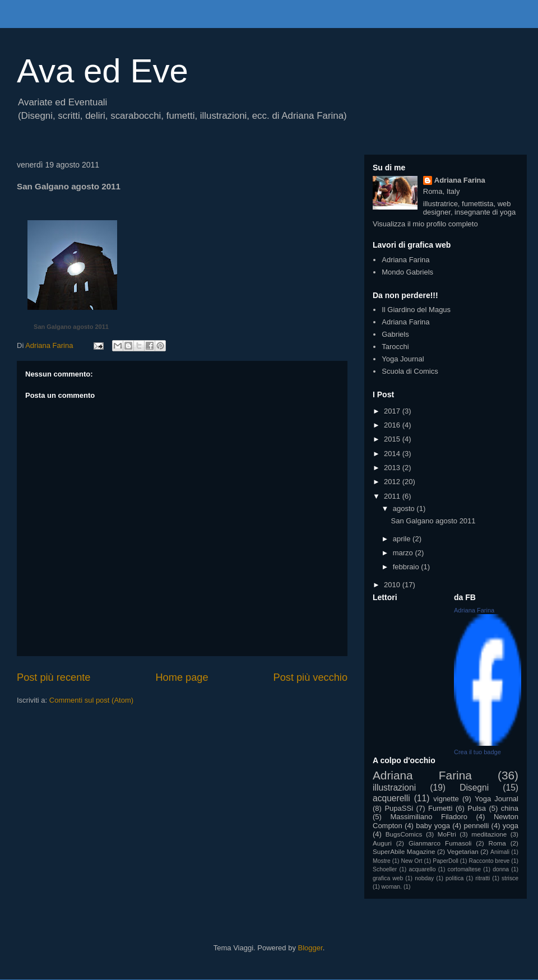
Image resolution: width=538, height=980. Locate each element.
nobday (424, 878)
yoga (511, 826)
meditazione (489, 834)
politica (454, 878)
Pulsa (477, 808)
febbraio (407, 567)
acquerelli (391, 798)
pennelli (476, 826)
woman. (392, 887)
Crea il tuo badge (477, 752)
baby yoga (433, 826)
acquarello (422, 869)
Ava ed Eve (103, 71)
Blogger (310, 948)
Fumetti (440, 808)
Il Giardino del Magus (416, 310)
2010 (393, 585)
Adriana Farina (460, 180)
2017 (393, 411)
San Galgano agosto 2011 (71, 327)
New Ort (411, 861)
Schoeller (385, 869)
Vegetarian (463, 851)
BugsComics (404, 834)
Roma (497, 843)
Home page (182, 677)
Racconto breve (490, 861)
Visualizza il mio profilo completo (425, 224)
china (510, 808)
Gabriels (395, 334)
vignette (446, 799)
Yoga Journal (403, 359)
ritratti (483, 878)
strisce (510, 878)
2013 (393, 468)
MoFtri (447, 834)
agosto (405, 508)
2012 (393, 482)
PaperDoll (446, 861)
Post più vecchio (310, 677)
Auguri (382, 843)
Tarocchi (395, 347)
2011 (393, 496)
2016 (393, 425)
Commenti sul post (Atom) (91, 700)
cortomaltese (464, 869)
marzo (404, 553)
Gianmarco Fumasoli (440, 843)
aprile (403, 539)
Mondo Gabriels (407, 272)
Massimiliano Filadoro (429, 817)
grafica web (388, 878)
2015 (393, 439)
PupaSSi (399, 808)
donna (501, 869)
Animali (500, 852)
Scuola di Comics (410, 371)
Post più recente (54, 677)
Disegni (474, 788)
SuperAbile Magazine (404, 851)
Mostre (382, 861)
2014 (393, 454)
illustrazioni (394, 788)
